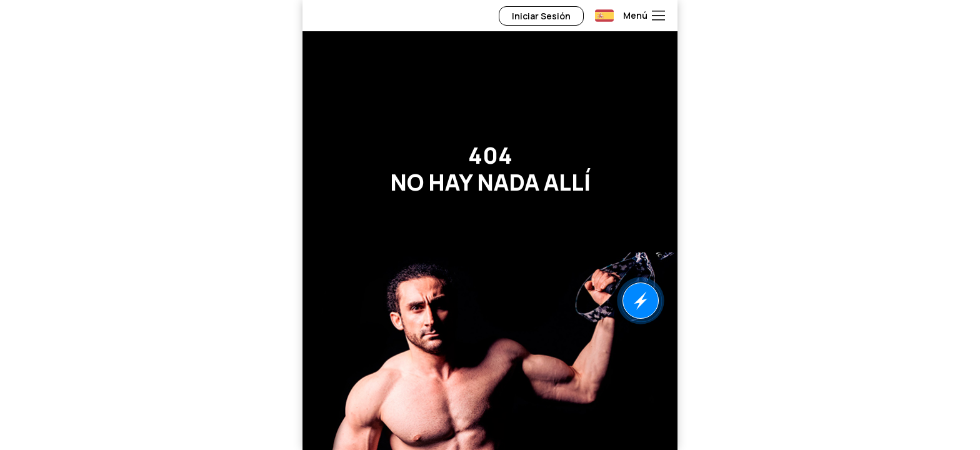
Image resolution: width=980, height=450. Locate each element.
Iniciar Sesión (541, 16)
